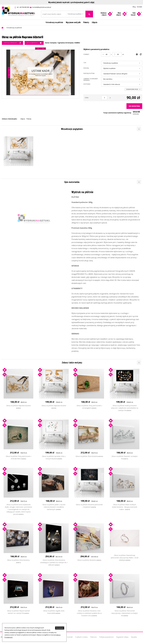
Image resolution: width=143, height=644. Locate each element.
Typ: (85, 63)
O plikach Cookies (81, 637)
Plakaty (86, 22)
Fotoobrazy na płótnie (54, 22)
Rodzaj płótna (89, 73)
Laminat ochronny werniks (91, 79)
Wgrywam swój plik (73, 22)
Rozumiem (60, 628)
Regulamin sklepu (122, 637)
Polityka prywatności (106, 637)
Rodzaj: (86, 68)
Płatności (93, 637)
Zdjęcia (94, 22)
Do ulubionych (34, 43)
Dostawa (87, 84)
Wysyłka (134, 637)
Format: (87, 54)
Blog (134, 7)
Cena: (87, 98)
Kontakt (139, 7)
